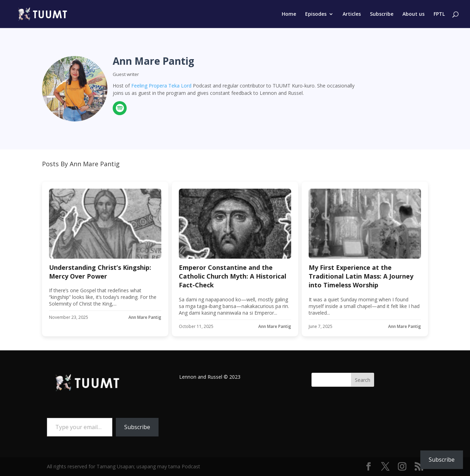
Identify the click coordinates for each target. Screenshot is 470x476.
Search (363, 380)
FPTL (439, 14)
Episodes (316, 14)
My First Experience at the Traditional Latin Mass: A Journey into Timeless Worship (361, 276)
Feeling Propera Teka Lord (161, 86)
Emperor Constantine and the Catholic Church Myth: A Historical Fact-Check (233, 276)
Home (289, 14)
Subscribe (382, 14)
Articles (352, 14)
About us (413, 14)
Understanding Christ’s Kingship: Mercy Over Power (100, 272)
